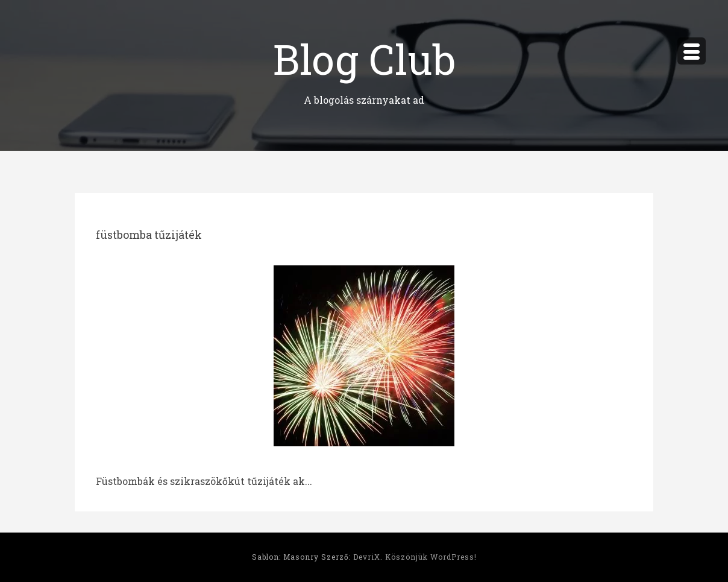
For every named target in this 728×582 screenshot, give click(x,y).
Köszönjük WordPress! (431, 557)
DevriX (367, 557)
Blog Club (364, 57)
